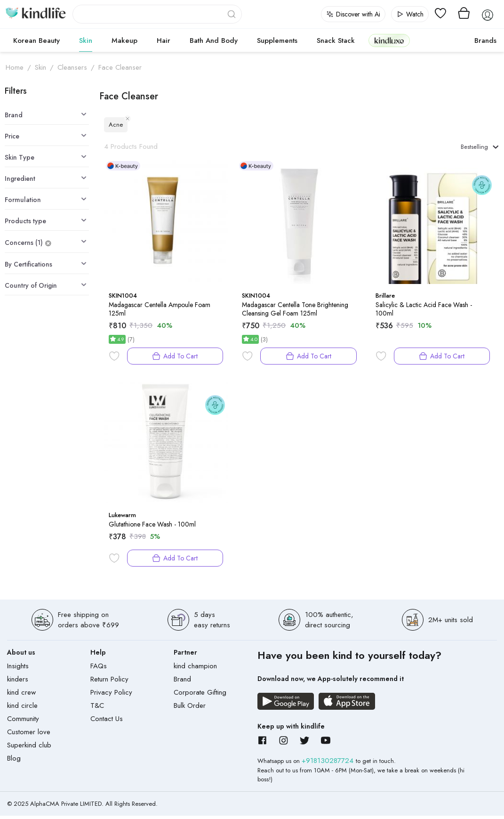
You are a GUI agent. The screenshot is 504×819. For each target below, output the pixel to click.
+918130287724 (329, 764)
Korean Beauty (36, 41)
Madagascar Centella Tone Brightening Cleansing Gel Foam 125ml (295, 312)
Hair (164, 41)
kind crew (21, 696)
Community (23, 722)
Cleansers (72, 67)
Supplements (277, 41)
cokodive (439, 41)
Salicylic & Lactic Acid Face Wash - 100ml (424, 312)
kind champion (195, 669)
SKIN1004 (123, 299)
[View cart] (464, 14)
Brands (485, 41)
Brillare (385, 299)
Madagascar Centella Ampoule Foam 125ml (160, 312)
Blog (14, 762)
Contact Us (107, 722)
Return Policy (109, 682)
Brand (182, 682)
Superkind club (29, 748)
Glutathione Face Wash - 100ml (152, 527)
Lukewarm (122, 518)
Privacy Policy (111, 696)
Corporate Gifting (200, 696)
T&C (97, 709)
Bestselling (475, 148)
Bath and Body (214, 41)
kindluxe (389, 40)
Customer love (29, 735)
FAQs (99, 669)
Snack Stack (336, 41)
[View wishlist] (440, 14)
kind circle (22, 709)
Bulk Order (190, 709)
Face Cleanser (120, 67)
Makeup (124, 41)
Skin (86, 41)
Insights (18, 669)
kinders (18, 682)
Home (15, 67)
